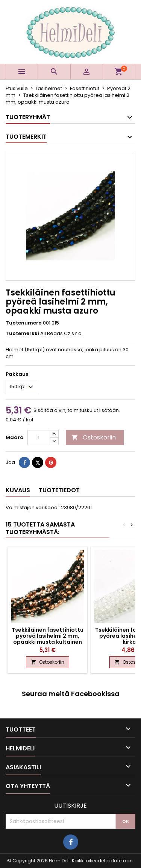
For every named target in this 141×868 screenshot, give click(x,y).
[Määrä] (39, 438)
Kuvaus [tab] (18, 490)
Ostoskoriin (94, 437)
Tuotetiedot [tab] (59, 490)
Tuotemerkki (22, 334)
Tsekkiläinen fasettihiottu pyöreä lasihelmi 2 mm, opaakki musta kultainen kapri (48, 639)
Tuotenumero (24, 323)
